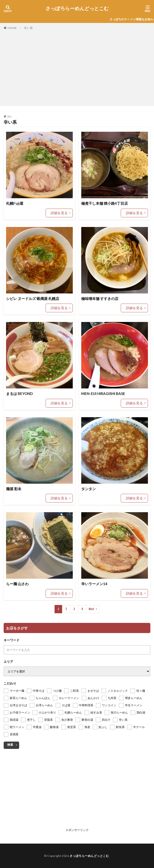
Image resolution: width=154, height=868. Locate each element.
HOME (12, 28)
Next (92, 609)
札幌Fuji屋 (15, 203)
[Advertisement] (77, 67)
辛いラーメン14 (94, 584)
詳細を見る (59, 213)
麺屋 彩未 (14, 489)
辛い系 (28, 28)
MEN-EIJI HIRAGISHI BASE (103, 394)
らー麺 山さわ (17, 584)
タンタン (89, 489)
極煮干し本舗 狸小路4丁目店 (105, 203)
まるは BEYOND (19, 394)
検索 (10, 745)
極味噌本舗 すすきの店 (100, 299)
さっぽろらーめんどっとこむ (77, 8)
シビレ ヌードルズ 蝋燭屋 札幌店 (33, 299)
